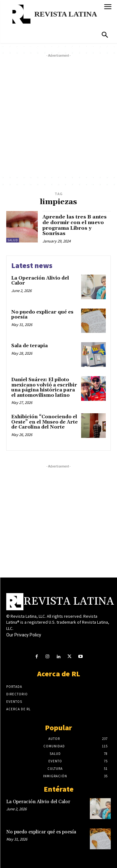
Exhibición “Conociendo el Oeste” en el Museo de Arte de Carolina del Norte (44, 422)
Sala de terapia (29, 346)
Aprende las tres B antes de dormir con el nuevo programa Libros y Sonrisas (75, 225)
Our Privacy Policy (24, 635)
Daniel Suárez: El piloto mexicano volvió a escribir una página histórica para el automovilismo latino (44, 388)
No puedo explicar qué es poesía (42, 315)
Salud (13, 240)
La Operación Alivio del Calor (40, 281)
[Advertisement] (58, 117)
